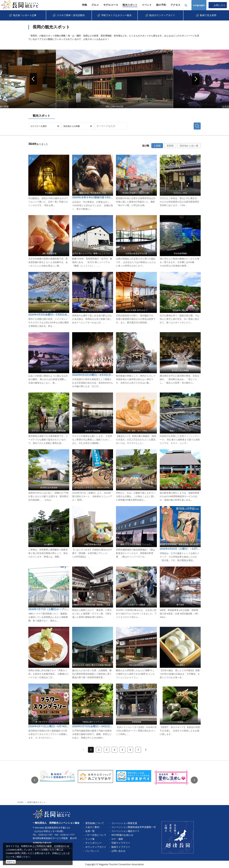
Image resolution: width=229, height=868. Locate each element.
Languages (199, 5)
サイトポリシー (93, 843)
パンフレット (92, 851)
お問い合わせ (118, 851)
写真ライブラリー (121, 843)
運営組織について (95, 823)
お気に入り (220, 5)
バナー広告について (96, 835)
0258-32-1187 (45, 835)
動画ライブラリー (121, 847)
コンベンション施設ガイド (125, 831)
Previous (35, 780)
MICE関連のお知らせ (122, 835)
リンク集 (90, 839)
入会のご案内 (92, 827)
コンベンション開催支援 (124, 823)
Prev (33, 79)
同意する (11, 862)
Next (196, 79)
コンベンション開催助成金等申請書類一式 (134, 827)
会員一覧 (90, 831)
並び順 (146, 146)
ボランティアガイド (96, 847)
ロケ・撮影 (117, 839)
